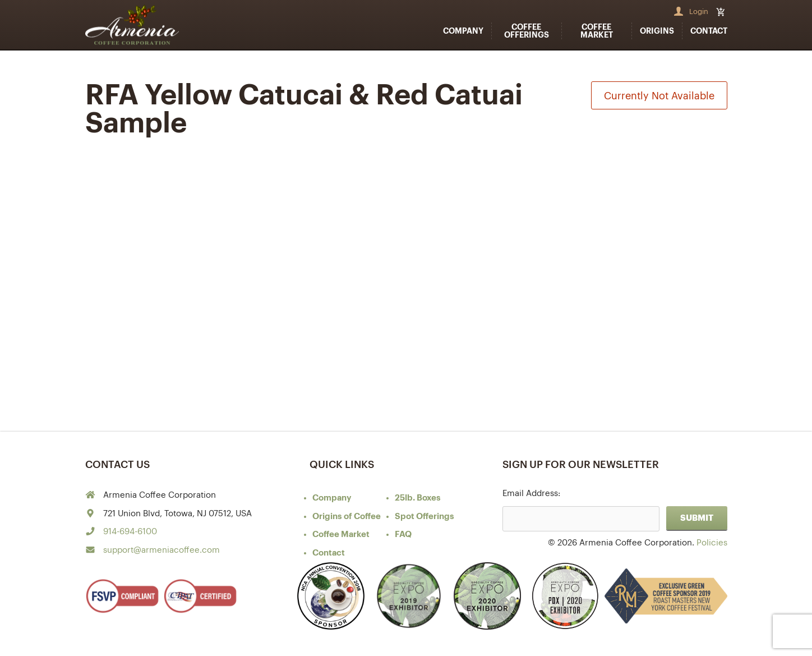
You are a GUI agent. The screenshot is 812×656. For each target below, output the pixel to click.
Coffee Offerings (527, 31)
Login (699, 12)
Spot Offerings (425, 517)
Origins (657, 31)
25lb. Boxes (418, 498)
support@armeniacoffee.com (162, 550)
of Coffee (347, 517)
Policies (712, 543)
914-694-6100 (130, 532)
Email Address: (531, 494)
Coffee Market (597, 31)
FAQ (403, 535)
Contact (709, 31)
